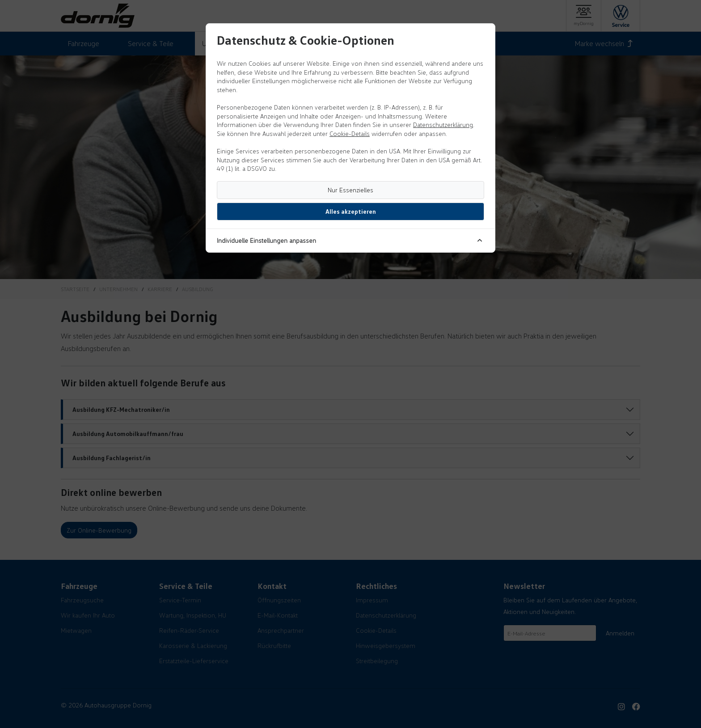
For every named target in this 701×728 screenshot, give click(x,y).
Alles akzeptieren (351, 211)
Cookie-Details (350, 133)
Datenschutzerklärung (443, 125)
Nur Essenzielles (350, 190)
